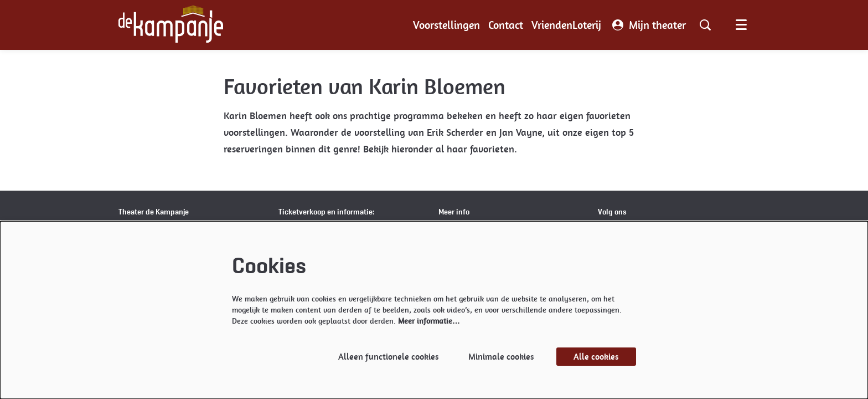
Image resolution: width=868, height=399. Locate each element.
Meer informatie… (429, 321)
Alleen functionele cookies (389, 357)
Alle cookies (596, 357)
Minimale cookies (501, 357)
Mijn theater (649, 25)
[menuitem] (446, 25)
